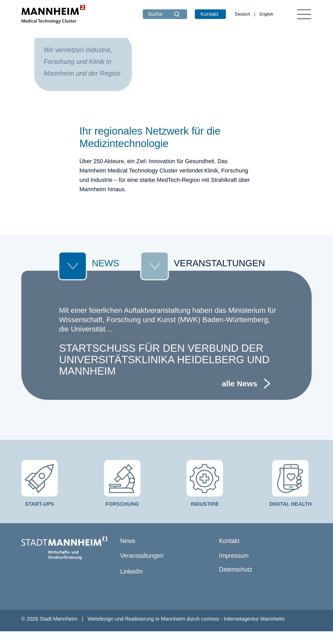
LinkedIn (132, 584)
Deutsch (243, 14)
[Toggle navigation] (304, 14)
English (266, 14)
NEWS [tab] (89, 277)
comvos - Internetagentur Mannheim (243, 632)
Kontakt (209, 14)
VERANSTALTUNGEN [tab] (203, 277)
